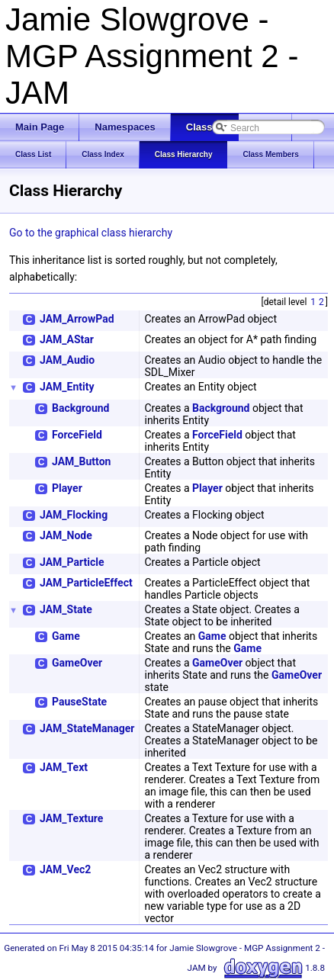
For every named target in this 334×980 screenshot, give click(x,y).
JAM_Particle (72, 562)
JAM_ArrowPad (77, 319)
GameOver (77, 663)
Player (67, 488)
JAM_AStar (67, 339)
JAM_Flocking (74, 515)
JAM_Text (64, 767)
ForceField (77, 435)
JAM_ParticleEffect (86, 583)
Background (80, 408)
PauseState (79, 702)
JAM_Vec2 (65, 869)
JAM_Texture (71, 818)
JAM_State (66, 609)
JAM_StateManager (87, 728)
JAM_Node (66, 535)
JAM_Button (81, 461)
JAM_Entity (67, 387)
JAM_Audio (67, 360)
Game (66, 636)
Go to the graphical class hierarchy (91, 233)
